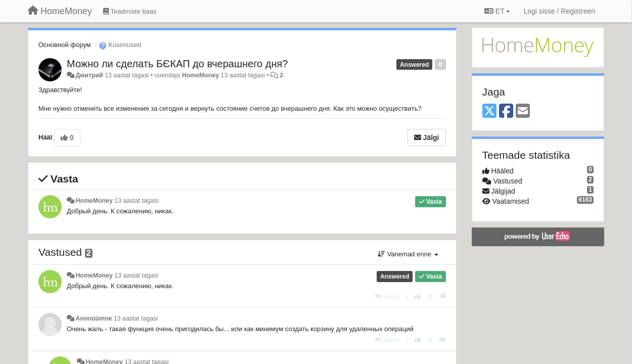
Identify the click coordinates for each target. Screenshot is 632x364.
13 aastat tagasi (136, 201)
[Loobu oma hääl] (430, 297)
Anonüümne (94, 318)
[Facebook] (506, 111)
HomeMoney (200, 75)
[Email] (523, 111)
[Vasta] (387, 297)
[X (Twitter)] (489, 111)
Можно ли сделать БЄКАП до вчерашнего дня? (177, 64)
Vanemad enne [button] (408, 254)
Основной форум (65, 45)
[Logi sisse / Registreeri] (559, 11)
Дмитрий (89, 75)
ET (497, 11)
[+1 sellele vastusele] (418, 297)
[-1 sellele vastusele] (443, 297)
